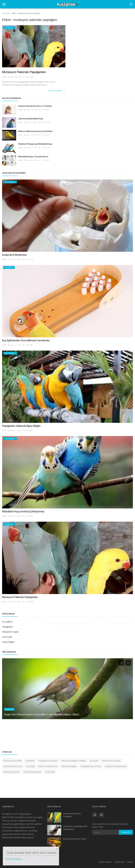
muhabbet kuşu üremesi (91, 766)
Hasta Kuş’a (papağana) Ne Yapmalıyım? (75, 828)
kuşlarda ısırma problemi (116, 766)
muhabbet (30, 761)
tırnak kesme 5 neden (111, 761)
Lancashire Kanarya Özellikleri (72, 815)
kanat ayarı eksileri (12, 772)
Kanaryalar (7, 637)
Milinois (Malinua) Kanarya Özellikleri (36, 131)
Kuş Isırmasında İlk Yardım (75, 839)
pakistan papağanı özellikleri (74, 761)
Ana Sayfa (6, 13)
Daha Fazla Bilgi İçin (14, 859)
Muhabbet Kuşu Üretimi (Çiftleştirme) (23, 511)
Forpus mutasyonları (33, 772)
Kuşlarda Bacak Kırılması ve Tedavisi (35, 106)
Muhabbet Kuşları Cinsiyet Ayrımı (33, 157)
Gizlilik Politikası (105, 862)
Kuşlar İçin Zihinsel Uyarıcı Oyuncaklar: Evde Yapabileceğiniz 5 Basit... (42, 714)
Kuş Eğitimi (7, 622)
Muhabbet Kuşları (10, 632)
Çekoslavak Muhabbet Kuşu (31, 119)
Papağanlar (7, 627)
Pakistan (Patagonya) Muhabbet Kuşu (35, 144)
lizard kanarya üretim (13, 761)
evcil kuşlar (50, 772)
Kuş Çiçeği (30, 766)
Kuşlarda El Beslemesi (14, 255)
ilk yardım (94, 761)
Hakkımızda (119, 862)
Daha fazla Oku (57, 91)
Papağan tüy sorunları (48, 761)
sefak (4, 77)
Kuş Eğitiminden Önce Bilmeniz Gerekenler (26, 340)
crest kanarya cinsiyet (13, 766)
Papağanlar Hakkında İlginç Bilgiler (21, 426)
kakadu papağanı (69, 766)
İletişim (130, 862)
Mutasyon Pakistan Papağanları (24, 72)
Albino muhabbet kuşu (48, 766)
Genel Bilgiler (8, 642)
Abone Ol (126, 832)
